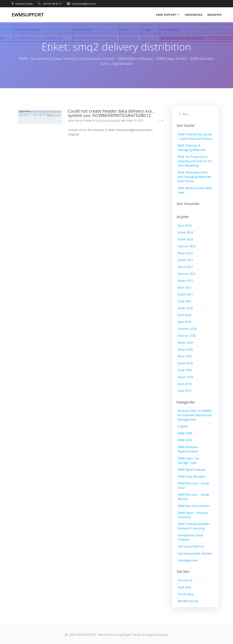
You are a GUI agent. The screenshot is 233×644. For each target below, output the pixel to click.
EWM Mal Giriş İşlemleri (194, 506)
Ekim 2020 (185, 315)
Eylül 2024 (184, 226)
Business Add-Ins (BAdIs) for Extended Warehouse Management (195, 415)
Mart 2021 (185, 288)
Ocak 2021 (185, 301)
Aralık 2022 (185, 239)
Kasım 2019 (185, 377)
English (183, 426)
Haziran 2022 (187, 246)
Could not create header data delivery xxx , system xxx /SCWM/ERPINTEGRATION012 (111, 113)
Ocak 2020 (185, 370)
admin (79, 120)
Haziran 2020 (187, 336)
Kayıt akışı (184, 587)
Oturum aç (185, 580)
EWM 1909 (185, 433)
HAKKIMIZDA (194, 15)
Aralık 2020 (185, 308)
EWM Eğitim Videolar (192, 470)
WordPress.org (188, 601)
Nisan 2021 (185, 281)
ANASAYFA (214, 15)
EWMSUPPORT (28, 15)
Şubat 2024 (185, 232)
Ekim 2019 (185, 384)
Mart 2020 (185, 356)
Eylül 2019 (184, 391)
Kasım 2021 (185, 267)
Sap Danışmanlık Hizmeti (195, 553)
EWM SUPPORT (166, 15)
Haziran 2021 (187, 274)
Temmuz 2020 (187, 329)
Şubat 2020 (185, 363)
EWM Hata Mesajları (108, 120)
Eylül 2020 (184, 322)
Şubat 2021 (185, 294)
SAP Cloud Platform (191, 547)
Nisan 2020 (185, 350)
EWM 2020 (185, 440)
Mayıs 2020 (185, 343)
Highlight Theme (129, 635)
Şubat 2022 (185, 260)
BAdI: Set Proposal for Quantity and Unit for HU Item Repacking (195, 161)
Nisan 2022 (185, 253)
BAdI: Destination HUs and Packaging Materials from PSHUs (195, 177)
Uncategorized (188, 560)
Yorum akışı (186, 594)
